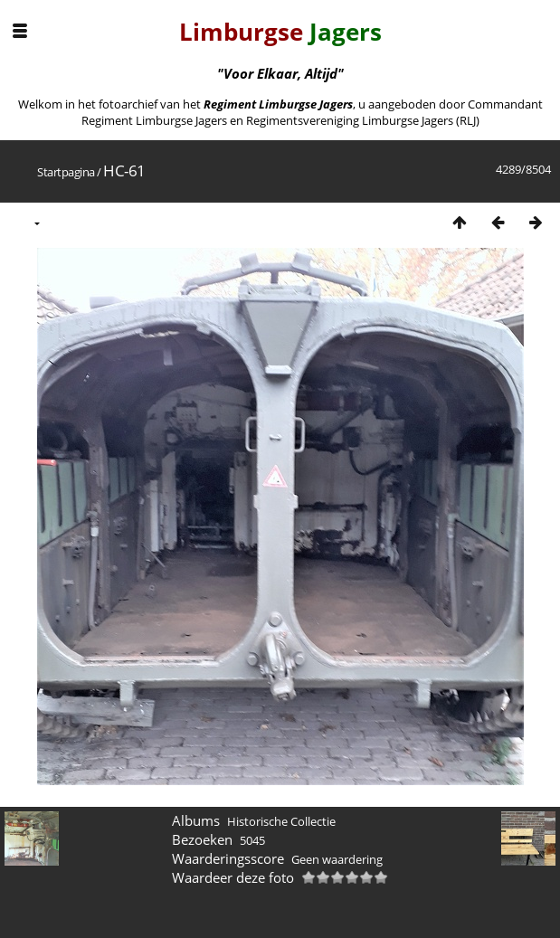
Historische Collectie (281, 821)
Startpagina (66, 172)
